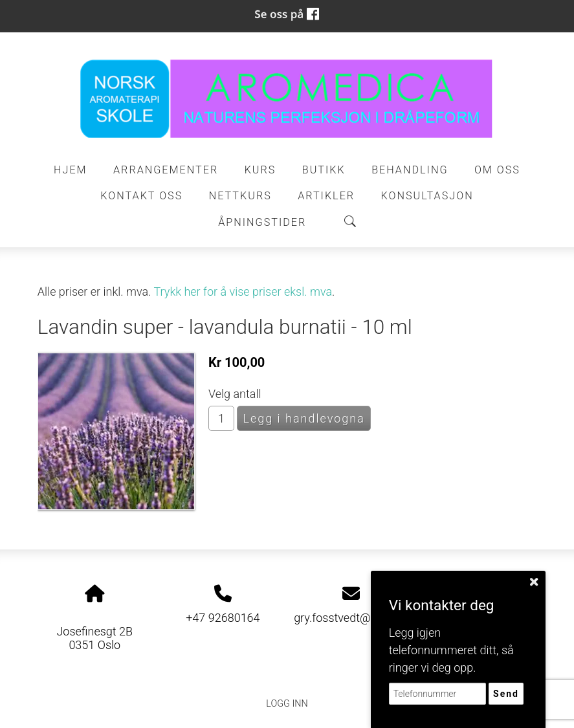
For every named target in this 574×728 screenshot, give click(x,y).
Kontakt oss (141, 196)
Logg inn (287, 704)
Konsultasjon (427, 196)
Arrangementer (166, 170)
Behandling (410, 170)
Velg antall (235, 394)
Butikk (324, 170)
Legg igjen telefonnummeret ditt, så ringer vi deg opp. (451, 650)
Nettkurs (240, 196)
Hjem (71, 170)
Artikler (326, 196)
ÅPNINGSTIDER (262, 222)
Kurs (260, 170)
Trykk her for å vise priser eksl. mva (243, 292)
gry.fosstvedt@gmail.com (359, 618)
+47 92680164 (223, 618)
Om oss (497, 170)
